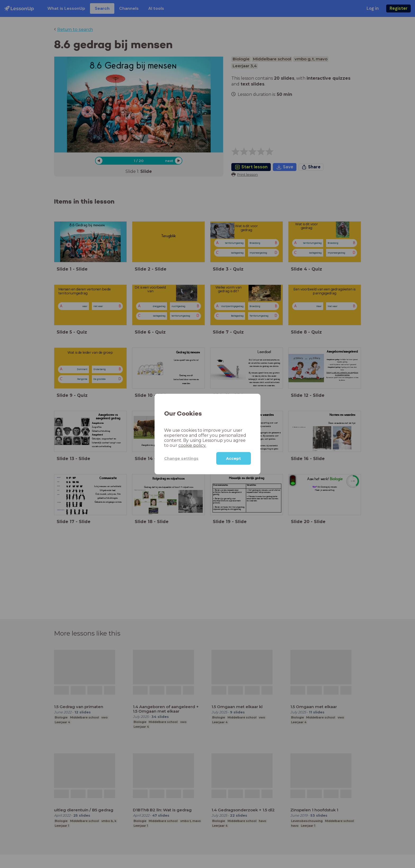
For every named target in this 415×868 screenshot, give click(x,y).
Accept (233, 458)
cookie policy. (192, 445)
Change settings (181, 458)
